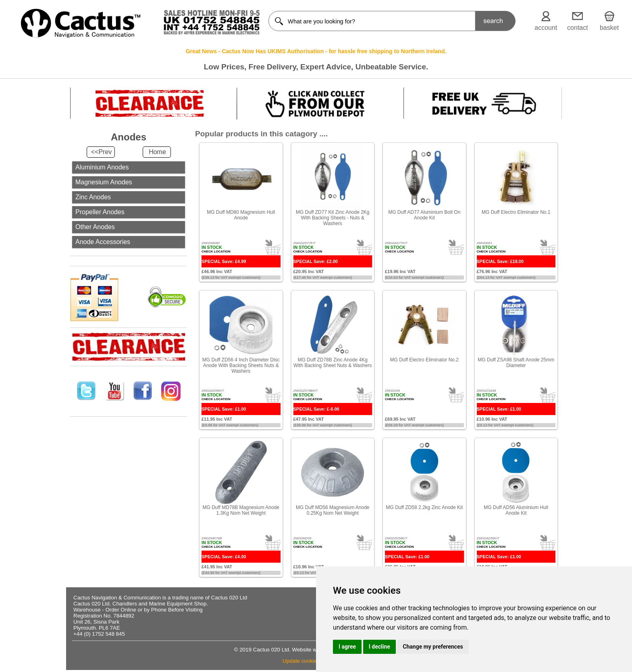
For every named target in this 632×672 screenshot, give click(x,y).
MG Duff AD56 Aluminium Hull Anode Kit (516, 510)
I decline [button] (379, 647)
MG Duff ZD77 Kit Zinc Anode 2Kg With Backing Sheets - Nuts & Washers (333, 218)
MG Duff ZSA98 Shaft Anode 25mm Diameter (516, 363)
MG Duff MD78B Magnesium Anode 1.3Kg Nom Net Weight (241, 510)
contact (578, 28)
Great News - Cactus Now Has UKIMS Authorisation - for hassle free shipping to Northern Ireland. (316, 51)
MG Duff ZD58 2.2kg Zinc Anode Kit (424, 507)
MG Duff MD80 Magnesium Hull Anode (241, 215)
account (546, 28)
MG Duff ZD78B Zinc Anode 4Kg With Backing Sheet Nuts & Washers (333, 363)
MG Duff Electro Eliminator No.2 (424, 360)
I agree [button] (347, 647)
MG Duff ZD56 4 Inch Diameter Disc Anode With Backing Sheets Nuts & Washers (241, 365)
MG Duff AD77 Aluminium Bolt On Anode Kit (424, 215)
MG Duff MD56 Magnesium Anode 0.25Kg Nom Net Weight (333, 510)
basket (609, 28)
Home (157, 152)
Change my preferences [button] (433, 647)
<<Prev (102, 152)
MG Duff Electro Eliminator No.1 (516, 212)
